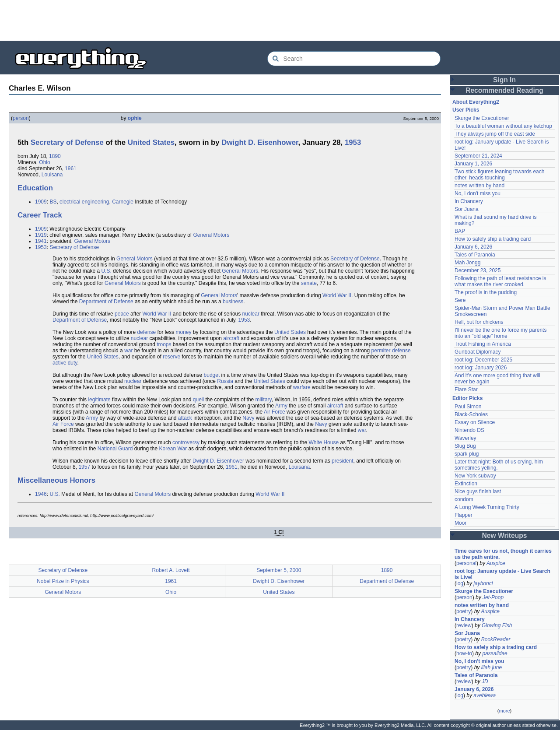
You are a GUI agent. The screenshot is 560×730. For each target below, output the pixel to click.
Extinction (466, 484)
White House (324, 442)
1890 (55, 156)
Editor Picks (467, 398)
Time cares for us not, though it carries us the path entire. (503, 554)
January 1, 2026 (473, 164)
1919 (41, 235)
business (233, 302)
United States (151, 142)
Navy (248, 418)
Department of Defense (106, 302)
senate (309, 283)
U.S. (106, 271)
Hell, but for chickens (479, 322)
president (342, 461)
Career (29, 215)
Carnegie (123, 202)
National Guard (115, 449)
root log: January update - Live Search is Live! (502, 574)
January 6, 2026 (473, 247)
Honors (82, 480)
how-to (464, 653)
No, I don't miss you (478, 193)
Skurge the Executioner (482, 118)
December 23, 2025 (478, 270)
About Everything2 (476, 102)
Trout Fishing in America (483, 344)
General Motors (212, 235)
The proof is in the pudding (486, 292)
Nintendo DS (469, 430)
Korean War (173, 449)
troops (164, 344)
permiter (381, 351)
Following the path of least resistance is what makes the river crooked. (500, 281)
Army (281, 406)
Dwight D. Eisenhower (260, 142)
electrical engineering (84, 202)
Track (52, 215)
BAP (460, 231)
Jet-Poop (493, 597)
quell (198, 400)
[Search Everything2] (354, 59)
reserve (171, 357)
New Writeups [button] (505, 535)
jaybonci (483, 583)
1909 (41, 202)
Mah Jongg (467, 263)
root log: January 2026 (481, 368)
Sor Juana (467, 209)
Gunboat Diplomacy (478, 352)
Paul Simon (468, 407)
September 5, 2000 (279, 570)
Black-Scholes (471, 414)
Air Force (275, 412)
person (21, 118)
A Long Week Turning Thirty (487, 507)
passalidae (495, 653)
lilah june (492, 667)
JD (485, 681)
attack (185, 418)
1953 (353, 142)
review (464, 625)
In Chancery (469, 201)
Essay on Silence (475, 422)
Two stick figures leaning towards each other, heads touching (499, 175)
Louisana (52, 175)
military (264, 400)
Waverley (465, 438)
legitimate (99, 400)
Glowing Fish (497, 625)
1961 (71, 168)
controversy (186, 442)
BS (53, 202)
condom (464, 499)
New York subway (475, 476)
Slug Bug (465, 446)
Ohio (44, 162)
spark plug (467, 454)
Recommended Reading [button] (504, 90)
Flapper (464, 515)
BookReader (496, 639)
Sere (460, 300)
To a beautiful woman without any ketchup (503, 126)
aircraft (231, 338)
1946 (41, 494)
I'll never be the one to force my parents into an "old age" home (500, 333)
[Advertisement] (280, 20)
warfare (302, 387)
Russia (225, 381)
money (183, 332)
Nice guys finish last (478, 491)
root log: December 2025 (483, 360)
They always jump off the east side (495, 134)
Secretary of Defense (67, 142)
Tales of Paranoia (475, 255)
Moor (460, 523)
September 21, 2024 (478, 156)
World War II (337, 295)
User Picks (466, 110)
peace (122, 314)
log (460, 583)
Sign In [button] (504, 80)
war (128, 351)
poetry (464, 611)
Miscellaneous (43, 480)
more (504, 711)
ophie (135, 118)
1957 (84, 467)
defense (146, 332)
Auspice (496, 563)
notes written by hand (479, 186)
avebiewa (485, 695)
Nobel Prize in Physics (63, 581)
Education (35, 188)
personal (466, 563)
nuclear (251, 314)
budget (212, 375)
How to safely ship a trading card (493, 239)
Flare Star (466, 390)
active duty (65, 363)
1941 (41, 241)
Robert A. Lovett (171, 570)
